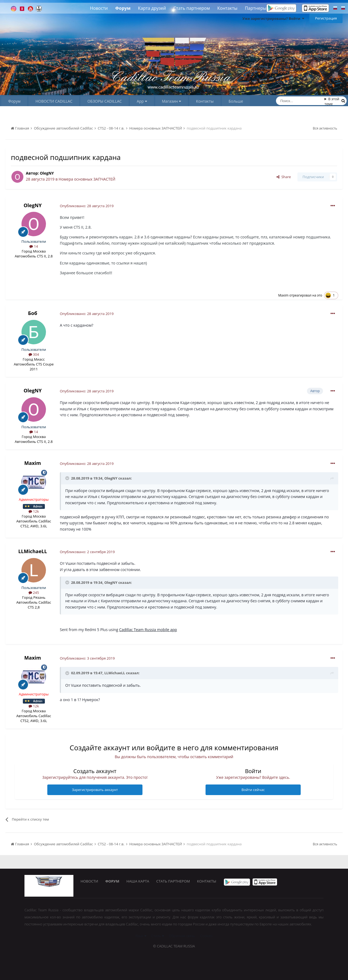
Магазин (172, 101)
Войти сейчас (253, 790)
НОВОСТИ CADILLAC (54, 101)
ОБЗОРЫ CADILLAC (104, 101)
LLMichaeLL (33, 551)
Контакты (227, 8)
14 (34, 246)
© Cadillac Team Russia (174, 946)
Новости (99, 8)
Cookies (206, 936)
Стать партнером (192, 8)
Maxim (283, 295)
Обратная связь (182, 936)
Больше (236, 101)
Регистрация (326, 18)
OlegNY (47, 173)
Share (284, 177)
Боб (33, 313)
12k (34, 511)
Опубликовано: (87, 206)
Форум (123, 8)
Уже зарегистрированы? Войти (273, 18)
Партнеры (256, 8)
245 (34, 593)
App (142, 101)
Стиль (158, 936)
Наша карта (140, 882)
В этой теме (332, 101)
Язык (141, 936)
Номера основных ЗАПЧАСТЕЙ (87, 179)
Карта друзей (152, 8)
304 (34, 354)
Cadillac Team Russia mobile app (148, 630)
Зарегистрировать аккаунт (95, 790)
